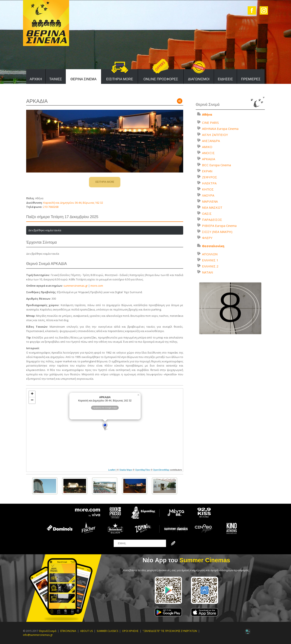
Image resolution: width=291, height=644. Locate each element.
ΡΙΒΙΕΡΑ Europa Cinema (219, 226)
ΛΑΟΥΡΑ (208, 195)
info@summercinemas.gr (38, 635)
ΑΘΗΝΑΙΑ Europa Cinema (220, 129)
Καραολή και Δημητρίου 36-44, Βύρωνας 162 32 (73, 203)
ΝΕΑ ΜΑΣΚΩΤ (212, 207)
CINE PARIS (210, 123)
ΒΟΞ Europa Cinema (216, 165)
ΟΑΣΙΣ (207, 213)
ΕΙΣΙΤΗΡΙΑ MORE (120, 79)
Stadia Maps (126, 470)
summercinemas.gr (76, 286)
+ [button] (32, 394)
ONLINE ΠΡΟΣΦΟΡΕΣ (161, 79)
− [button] (32, 400)
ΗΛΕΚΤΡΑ (209, 183)
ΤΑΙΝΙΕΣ (55, 79)
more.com (97, 286)
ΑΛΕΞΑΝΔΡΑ (211, 141)
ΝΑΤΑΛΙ (208, 272)
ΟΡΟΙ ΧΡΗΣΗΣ (130, 631)
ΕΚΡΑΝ (207, 171)
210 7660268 (51, 207)
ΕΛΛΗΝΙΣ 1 (210, 260)
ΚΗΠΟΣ (208, 189)
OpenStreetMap (161, 470)
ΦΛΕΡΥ (207, 238)
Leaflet (112, 470)
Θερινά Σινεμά (48, 631)
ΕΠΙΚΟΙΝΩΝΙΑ (68, 631)
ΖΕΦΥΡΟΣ (210, 177)
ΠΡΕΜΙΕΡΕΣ (251, 79)
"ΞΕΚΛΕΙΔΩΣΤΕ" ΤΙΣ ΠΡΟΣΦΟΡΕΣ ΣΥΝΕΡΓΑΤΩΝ (170, 631)
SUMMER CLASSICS (107, 631)
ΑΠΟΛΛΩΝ (210, 254)
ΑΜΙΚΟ (207, 147)
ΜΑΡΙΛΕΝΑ (210, 201)
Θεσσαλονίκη (213, 246)
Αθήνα (207, 114)
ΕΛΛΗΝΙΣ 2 (210, 266)
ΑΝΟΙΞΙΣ (208, 153)
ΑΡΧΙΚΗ (36, 79)
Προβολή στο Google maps (105, 408)
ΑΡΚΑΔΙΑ (209, 159)
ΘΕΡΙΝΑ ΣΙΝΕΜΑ (83, 79)
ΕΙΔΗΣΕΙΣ (225, 79)
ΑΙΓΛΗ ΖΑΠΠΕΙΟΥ (215, 135)
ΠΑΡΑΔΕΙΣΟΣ (212, 220)
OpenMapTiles (142, 470)
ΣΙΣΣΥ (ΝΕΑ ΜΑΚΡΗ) (217, 232)
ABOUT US (86, 631)
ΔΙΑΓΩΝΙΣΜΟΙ (199, 79)
